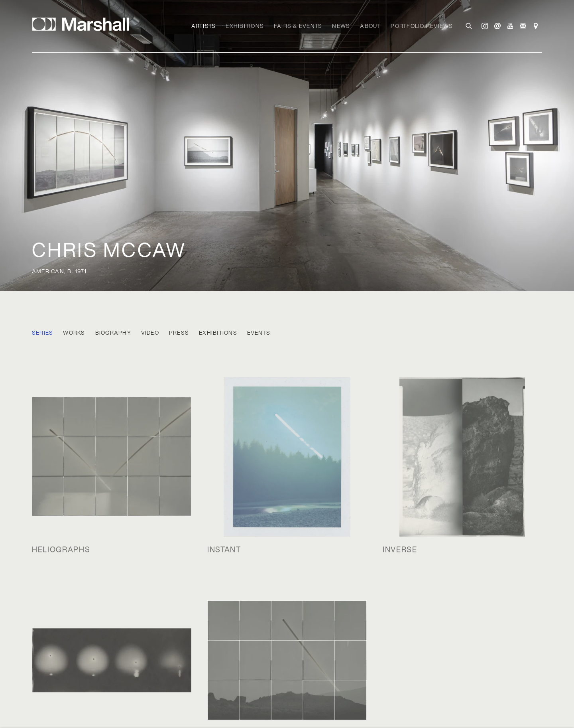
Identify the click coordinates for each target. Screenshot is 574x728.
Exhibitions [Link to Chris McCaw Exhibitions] (218, 333)
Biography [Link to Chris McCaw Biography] (113, 333)
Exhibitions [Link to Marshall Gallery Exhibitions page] (245, 26)
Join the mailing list (523, 26)
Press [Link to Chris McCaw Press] (179, 333)
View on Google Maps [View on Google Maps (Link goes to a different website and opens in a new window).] (536, 26)
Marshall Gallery (84, 24)
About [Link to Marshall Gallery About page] (370, 26)
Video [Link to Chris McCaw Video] (150, 333)
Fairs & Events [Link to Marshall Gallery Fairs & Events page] (298, 26)
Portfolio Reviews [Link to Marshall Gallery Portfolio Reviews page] (422, 26)
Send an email (497, 26)
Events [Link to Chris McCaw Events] (259, 333)
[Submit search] (469, 25)
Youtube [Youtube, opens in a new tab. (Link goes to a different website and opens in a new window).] (510, 26)
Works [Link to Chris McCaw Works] (74, 333)
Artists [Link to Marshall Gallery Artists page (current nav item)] (204, 26)
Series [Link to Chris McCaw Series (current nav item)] (42, 333)
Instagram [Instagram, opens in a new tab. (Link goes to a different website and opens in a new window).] (485, 26)
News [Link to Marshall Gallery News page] (341, 26)
